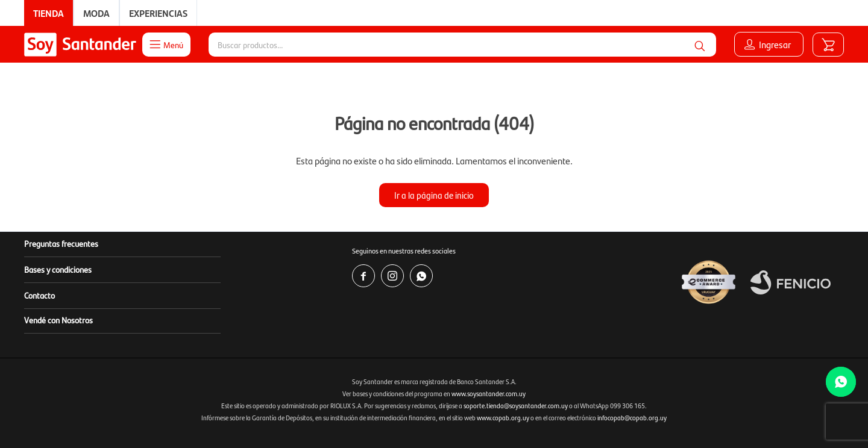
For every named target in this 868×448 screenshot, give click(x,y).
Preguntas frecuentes (61, 243)
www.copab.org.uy (503, 418)
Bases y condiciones (58, 269)
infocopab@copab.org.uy (632, 418)
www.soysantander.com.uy (489, 394)
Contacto (39, 295)
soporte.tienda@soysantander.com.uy (516, 406)
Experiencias (158, 13)
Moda (96, 13)
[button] (700, 45)
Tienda (49, 13)
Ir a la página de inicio (434, 195)
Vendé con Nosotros (58, 320)
